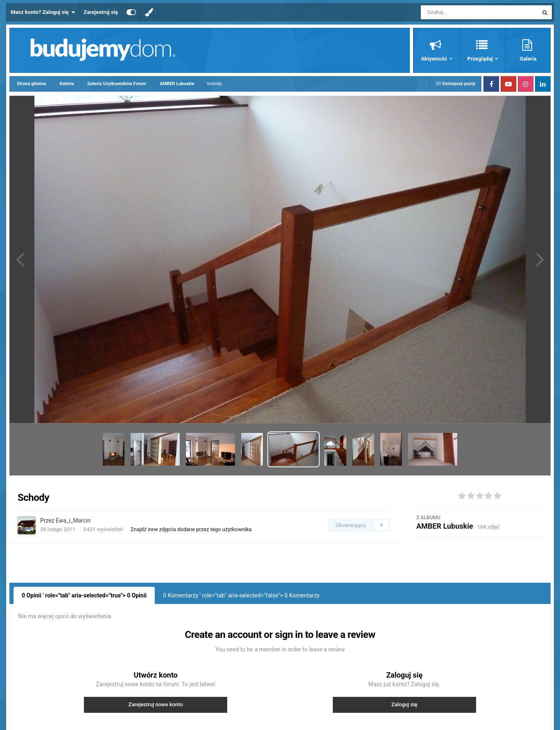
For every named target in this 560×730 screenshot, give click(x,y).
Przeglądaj (481, 59)
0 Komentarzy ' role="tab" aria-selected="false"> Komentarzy (241, 595)
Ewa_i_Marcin (73, 520)
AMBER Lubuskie (445, 526)
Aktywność (435, 59)
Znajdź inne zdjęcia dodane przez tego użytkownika (191, 529)
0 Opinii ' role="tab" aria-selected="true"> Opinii (84, 595)
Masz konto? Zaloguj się (43, 12)
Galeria (528, 59)
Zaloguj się (404, 704)
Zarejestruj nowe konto (156, 704)
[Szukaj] (461, 12)
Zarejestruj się (101, 12)
